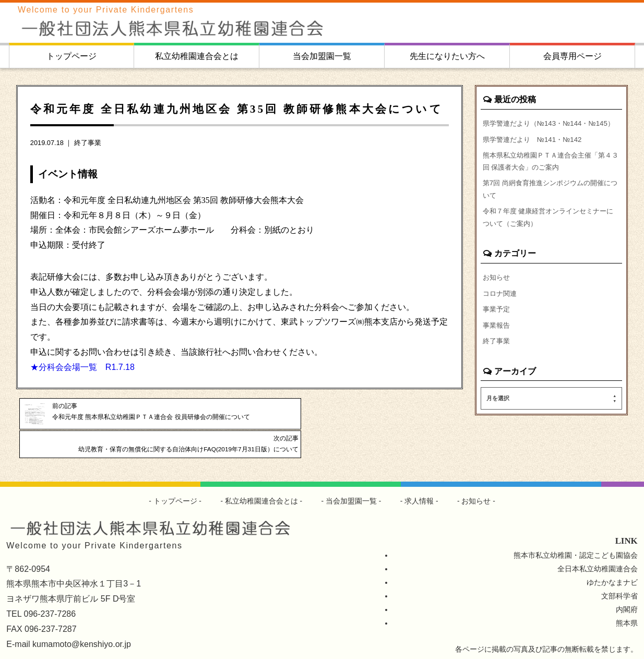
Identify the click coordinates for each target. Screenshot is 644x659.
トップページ (71, 56)
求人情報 (420, 482)
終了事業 (88, 143)
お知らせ (497, 298)
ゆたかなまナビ (612, 563)
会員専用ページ (573, 56)
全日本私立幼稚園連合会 (598, 549)
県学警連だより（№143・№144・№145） (540, 130)
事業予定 (497, 332)
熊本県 (627, 604)
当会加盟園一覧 (322, 56)
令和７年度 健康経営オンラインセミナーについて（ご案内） (550, 237)
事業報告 (497, 349)
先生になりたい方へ (447, 56)
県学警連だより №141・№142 (536, 153)
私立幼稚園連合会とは (197, 56)
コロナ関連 (501, 315)
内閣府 (627, 590)
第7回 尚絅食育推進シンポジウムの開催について (548, 207)
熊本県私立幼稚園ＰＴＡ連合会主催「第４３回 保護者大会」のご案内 (548, 177)
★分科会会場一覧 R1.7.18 (82, 367)
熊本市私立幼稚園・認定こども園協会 (576, 536)
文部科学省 (619, 577)
